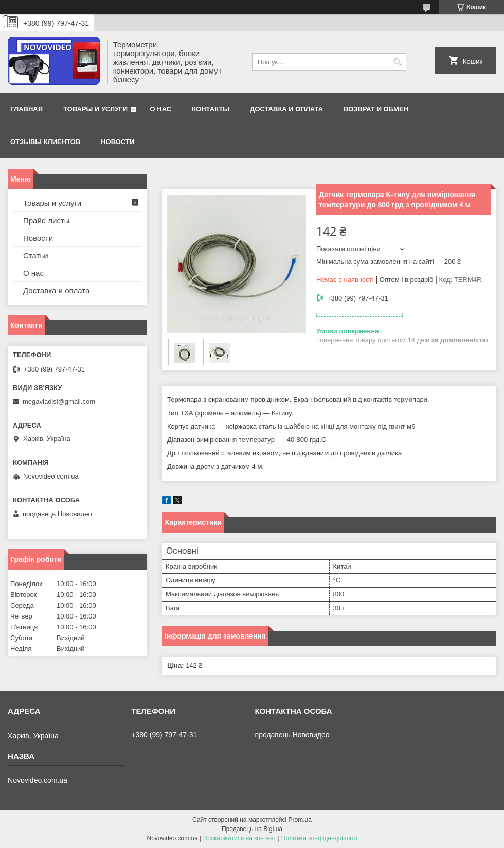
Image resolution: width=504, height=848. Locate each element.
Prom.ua (300, 820)
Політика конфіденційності (319, 838)
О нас (161, 109)
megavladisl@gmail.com (59, 402)
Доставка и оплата (286, 109)
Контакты (211, 109)
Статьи (36, 255)
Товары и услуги (95, 109)
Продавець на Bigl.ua (252, 829)
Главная (26, 109)
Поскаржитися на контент (240, 838)
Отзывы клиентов (45, 142)
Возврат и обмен (376, 109)
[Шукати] (397, 62)
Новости (118, 142)
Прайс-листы (47, 220)
